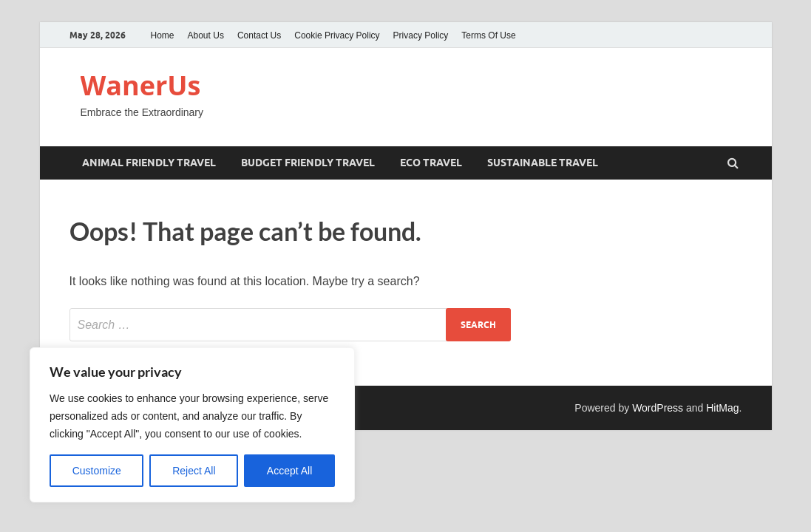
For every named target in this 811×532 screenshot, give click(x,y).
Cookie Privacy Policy (337, 35)
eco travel (431, 163)
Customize (97, 471)
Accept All (289, 471)
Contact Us (259, 35)
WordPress (658, 408)
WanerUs (141, 85)
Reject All (194, 471)
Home (163, 35)
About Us (206, 35)
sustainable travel (543, 163)
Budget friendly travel (308, 163)
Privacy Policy (421, 35)
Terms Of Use (488, 35)
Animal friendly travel (149, 163)
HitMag (722, 408)
